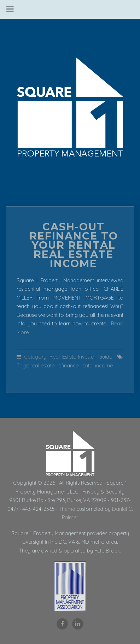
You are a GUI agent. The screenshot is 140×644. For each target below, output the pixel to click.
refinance (68, 366)
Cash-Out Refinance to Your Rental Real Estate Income (74, 245)
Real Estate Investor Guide (81, 357)
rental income (97, 366)
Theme (67, 509)
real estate (42, 366)
